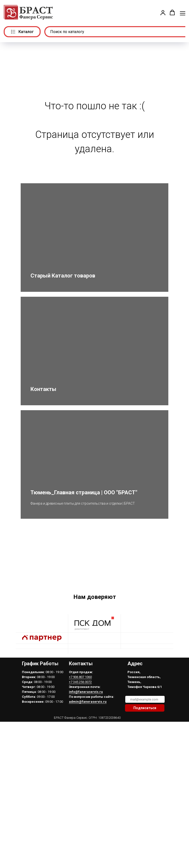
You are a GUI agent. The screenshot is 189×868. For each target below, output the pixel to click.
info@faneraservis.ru (86, 743)
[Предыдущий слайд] (10, 587)
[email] (145, 751)
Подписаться (145, 759)
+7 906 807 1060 (80, 729)
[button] (163, 13)
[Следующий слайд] (179, 587)
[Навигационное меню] (183, 13)
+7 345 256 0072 (80, 733)
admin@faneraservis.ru (88, 753)
